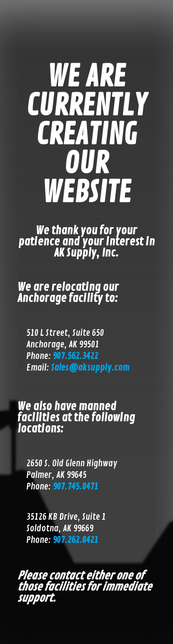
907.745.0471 (75, 487)
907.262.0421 (75, 540)
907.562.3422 (75, 356)
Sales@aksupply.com (90, 368)
